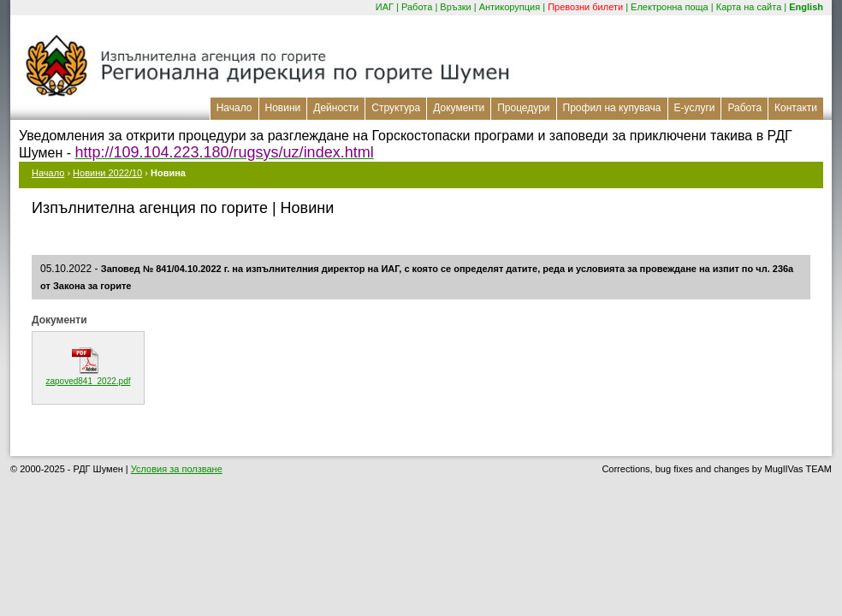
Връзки (455, 7)
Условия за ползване (177, 469)
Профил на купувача (612, 108)
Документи (459, 108)
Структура (396, 108)
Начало (234, 108)
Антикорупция (510, 7)
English (806, 7)
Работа (417, 7)
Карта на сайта (749, 7)
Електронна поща (670, 7)
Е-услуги (695, 108)
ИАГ (385, 7)
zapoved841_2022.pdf (89, 381)
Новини (283, 108)
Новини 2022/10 (107, 173)
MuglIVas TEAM (798, 469)
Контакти (796, 108)
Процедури (523, 108)
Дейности (336, 108)
